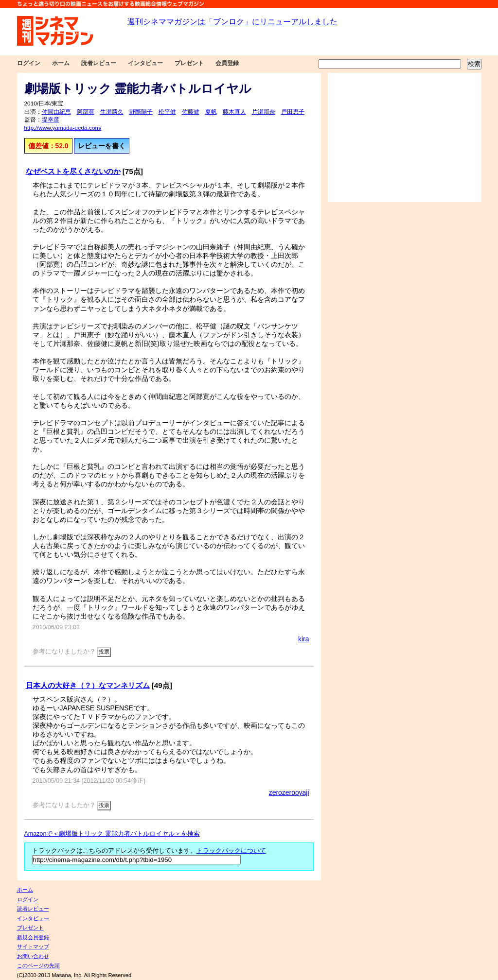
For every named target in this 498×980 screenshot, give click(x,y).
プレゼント (189, 63)
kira (303, 639)
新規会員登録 (33, 937)
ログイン (29, 63)
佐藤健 (191, 112)
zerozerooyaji (289, 792)
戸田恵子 (293, 112)
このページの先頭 (38, 965)
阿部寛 (86, 112)
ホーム (61, 63)
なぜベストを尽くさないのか (73, 171)
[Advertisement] (405, 138)
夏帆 (211, 112)
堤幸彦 (51, 120)
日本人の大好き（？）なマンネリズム (88, 685)
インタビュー (145, 63)
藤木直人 (234, 112)
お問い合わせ (33, 956)
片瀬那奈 (264, 112)
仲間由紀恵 (56, 112)
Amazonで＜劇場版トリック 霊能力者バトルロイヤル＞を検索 (112, 834)
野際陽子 (141, 112)
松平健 (167, 112)
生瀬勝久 (112, 112)
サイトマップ (33, 946)
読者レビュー (99, 63)
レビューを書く (102, 146)
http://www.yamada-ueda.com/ (63, 128)
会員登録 (227, 63)
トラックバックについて (231, 851)
